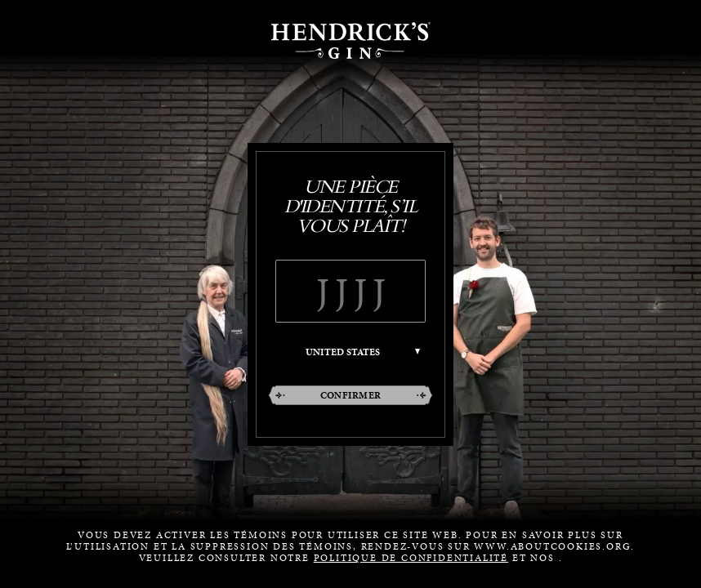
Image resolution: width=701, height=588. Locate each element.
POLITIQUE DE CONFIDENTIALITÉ (411, 558)
